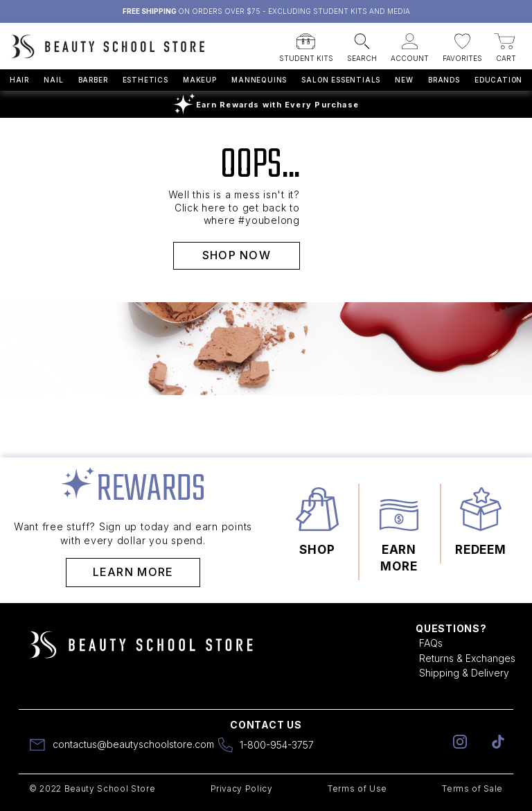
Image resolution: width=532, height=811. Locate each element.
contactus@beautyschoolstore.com (133, 744)
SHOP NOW (237, 255)
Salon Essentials (341, 80)
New (404, 80)
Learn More (133, 572)
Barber (93, 80)
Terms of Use (357, 788)
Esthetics (145, 80)
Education (498, 80)
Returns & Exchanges (467, 658)
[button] (306, 44)
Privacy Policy (242, 788)
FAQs (431, 643)
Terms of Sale (472, 788)
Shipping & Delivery (464, 673)
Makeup (200, 80)
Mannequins (259, 80)
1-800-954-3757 (277, 745)
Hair (19, 80)
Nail (53, 80)
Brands (444, 80)
